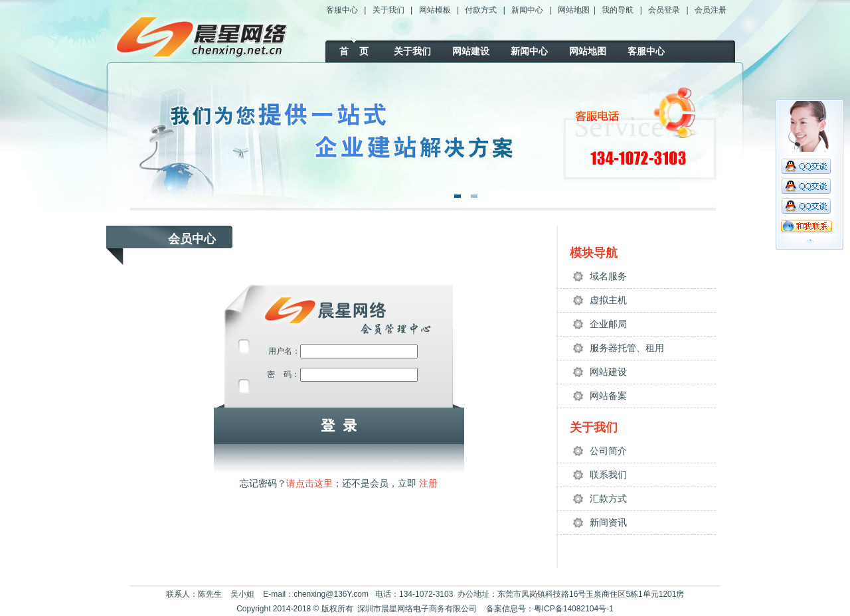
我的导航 (618, 10)
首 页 (354, 51)
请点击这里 (309, 483)
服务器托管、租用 (627, 348)
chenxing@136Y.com (331, 594)
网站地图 (574, 10)
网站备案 (608, 396)
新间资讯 (608, 522)
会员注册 (711, 10)
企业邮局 (608, 324)
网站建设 (471, 51)
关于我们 (388, 10)
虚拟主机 (608, 300)
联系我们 (608, 475)
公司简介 (608, 451)
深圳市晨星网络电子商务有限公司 (417, 609)
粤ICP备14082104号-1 (574, 609)
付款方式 (481, 10)
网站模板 (435, 10)
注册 (427, 483)
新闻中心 (527, 10)
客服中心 (342, 10)
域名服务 (608, 276)
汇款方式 (608, 499)
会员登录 (664, 10)
